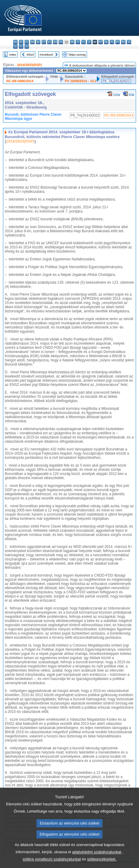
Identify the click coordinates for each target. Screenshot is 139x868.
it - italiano (78, 42)
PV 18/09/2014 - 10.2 (81, 81)
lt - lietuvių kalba (89, 42)
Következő (46, 55)
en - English (55, 42)
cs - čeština (27, 42)
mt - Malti (101, 42)
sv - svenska (27, 46)
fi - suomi (21, 46)
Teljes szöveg (77, 55)
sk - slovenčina (129, 42)
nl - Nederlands (106, 42)
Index (13, 55)
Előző (30, 55)
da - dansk (32, 42)
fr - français (61, 42)
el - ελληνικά (49, 42)
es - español (21, 42)
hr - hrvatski (72, 42)
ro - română (123, 42)
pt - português (118, 42)
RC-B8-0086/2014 (20, 81)
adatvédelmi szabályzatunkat (97, 861)
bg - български (15, 42)
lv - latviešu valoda (84, 42)
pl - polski (112, 42)
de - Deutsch (38, 42)
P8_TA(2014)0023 (116, 81)
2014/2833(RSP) (29, 65)
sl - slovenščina (15, 46)
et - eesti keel (44, 42)
